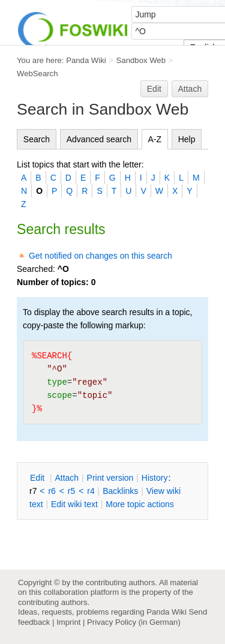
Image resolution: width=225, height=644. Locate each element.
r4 (91, 491)
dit (38, 478)
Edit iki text (74, 504)
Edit (154, 89)
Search (37, 139)
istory (155, 478)
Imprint (68, 622)
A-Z (155, 139)
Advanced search (99, 139)
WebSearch (37, 74)
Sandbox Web (141, 60)
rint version (110, 478)
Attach (190, 89)
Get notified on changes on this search (100, 256)
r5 (71, 491)
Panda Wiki (86, 60)
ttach (67, 478)
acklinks (120, 491)
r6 (52, 491)
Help (187, 139)
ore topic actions (140, 504)
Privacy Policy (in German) (134, 622)
